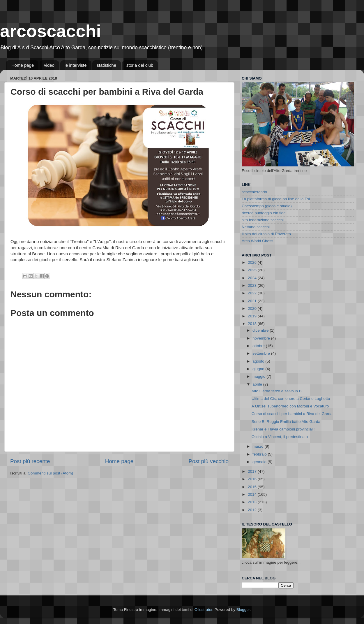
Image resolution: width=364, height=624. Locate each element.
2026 (253, 262)
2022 (253, 293)
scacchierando (254, 192)
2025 (253, 270)
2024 (253, 278)
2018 (253, 324)
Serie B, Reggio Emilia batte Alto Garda (286, 422)
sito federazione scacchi (263, 220)
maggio (259, 376)
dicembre (261, 330)
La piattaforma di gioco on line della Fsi (276, 199)
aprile (258, 384)
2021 (253, 301)
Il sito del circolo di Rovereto (266, 234)
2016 (253, 479)
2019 (253, 316)
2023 (253, 285)
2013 (253, 502)
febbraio (260, 454)
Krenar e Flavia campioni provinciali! (283, 429)
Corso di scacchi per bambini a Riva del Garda (292, 414)
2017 (253, 471)
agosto (259, 361)
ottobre (259, 346)
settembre (262, 353)
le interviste (76, 65)
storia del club (140, 65)
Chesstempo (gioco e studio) (267, 206)
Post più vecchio (208, 461)
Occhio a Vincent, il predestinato (280, 437)
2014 (253, 494)
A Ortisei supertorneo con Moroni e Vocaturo (290, 406)
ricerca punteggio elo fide (264, 213)
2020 (253, 309)
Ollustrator (204, 610)
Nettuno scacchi (256, 227)
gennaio (260, 462)
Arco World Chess (258, 241)
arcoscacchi (51, 31)
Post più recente (30, 461)
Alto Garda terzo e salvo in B (277, 391)
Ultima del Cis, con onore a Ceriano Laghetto (291, 399)
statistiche (106, 65)
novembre (262, 338)
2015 (253, 487)
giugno (259, 369)
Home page (23, 65)
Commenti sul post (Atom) (50, 473)
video (49, 65)
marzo (258, 446)
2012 (253, 510)
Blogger (243, 610)
